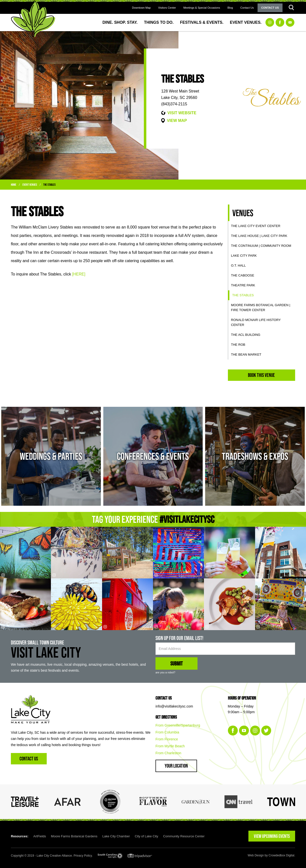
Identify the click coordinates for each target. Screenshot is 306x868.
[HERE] (79, 274)
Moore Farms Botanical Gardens (74, 836)
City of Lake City (146, 836)
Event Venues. (246, 22)
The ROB (238, 345)
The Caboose (243, 275)
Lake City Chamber (116, 836)
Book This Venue (261, 375)
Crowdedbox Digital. (282, 855)
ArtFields (40, 836)
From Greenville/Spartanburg (178, 725)
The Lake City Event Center (256, 226)
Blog (230, 8)
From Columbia (167, 732)
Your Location (176, 766)
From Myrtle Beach (170, 746)
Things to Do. (159, 22)
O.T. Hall (239, 265)
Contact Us (247, 8)
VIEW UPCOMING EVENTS (272, 836)
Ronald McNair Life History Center (256, 322)
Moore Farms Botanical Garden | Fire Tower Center (261, 308)
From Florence (167, 739)
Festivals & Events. (202, 22)
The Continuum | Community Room (261, 246)
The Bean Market (246, 354)
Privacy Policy (83, 856)
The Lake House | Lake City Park (259, 236)
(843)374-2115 (174, 104)
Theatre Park (243, 285)
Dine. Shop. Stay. (120, 22)
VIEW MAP (177, 121)
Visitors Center (167, 8)
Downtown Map (141, 8)
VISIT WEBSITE (182, 113)
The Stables (49, 185)
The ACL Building (246, 335)
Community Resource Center (184, 836)
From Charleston (168, 753)
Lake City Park (244, 256)
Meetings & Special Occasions (202, 8)
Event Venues (30, 185)
